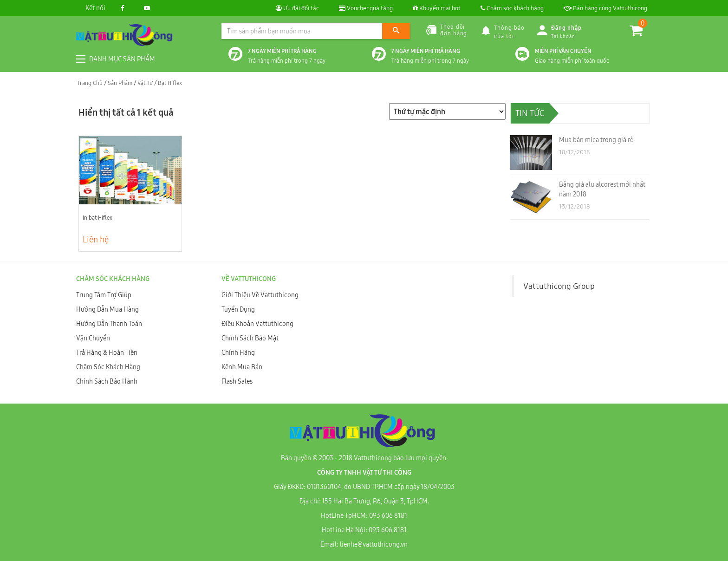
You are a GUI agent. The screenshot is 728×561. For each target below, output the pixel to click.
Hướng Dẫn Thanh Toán (109, 324)
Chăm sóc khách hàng (512, 8)
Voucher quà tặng (366, 8)
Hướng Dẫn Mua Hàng (107, 309)
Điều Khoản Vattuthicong (257, 324)
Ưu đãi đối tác (297, 8)
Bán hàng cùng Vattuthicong (605, 8)
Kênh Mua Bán (242, 367)
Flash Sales (237, 381)
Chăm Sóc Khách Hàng (108, 367)
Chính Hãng (238, 352)
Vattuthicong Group (559, 286)
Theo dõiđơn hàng (447, 30)
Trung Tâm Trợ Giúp (104, 295)
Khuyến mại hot (437, 8)
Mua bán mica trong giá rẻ (596, 140)
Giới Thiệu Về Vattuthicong (260, 295)
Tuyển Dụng (238, 309)
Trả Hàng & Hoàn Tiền (107, 352)
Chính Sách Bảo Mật (250, 338)
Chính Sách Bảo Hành (107, 381)
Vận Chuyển (93, 338)
